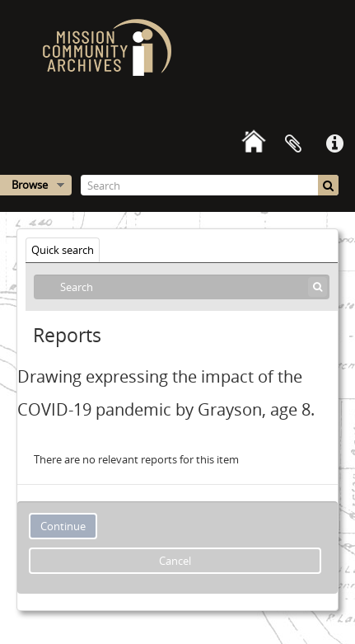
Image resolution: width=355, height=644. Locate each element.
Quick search (63, 250)
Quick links (334, 144)
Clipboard (293, 144)
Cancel (175, 561)
